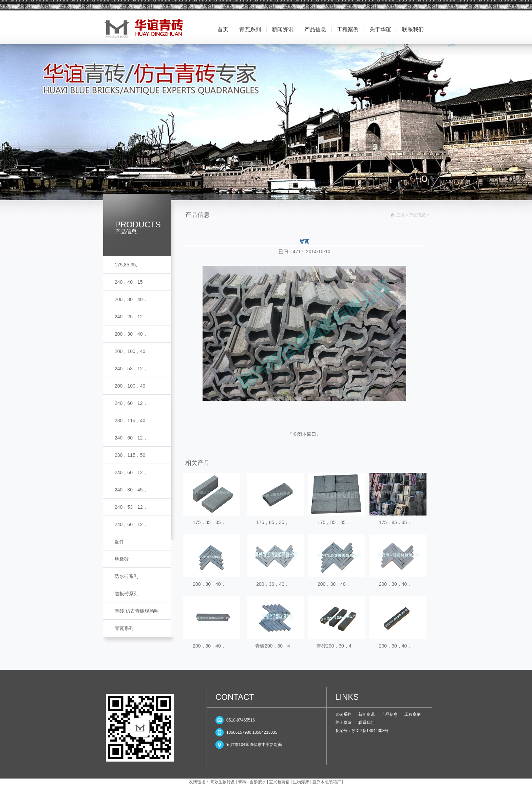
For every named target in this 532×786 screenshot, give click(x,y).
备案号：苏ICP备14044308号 (362, 731)
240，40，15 (129, 282)
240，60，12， (131, 403)
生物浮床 (301, 782)
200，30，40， (131, 299)
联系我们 (413, 29)
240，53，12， (131, 369)
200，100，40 (130, 351)
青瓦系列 (250, 29)
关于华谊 (380, 29)
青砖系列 (343, 714)
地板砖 (122, 559)
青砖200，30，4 (273, 646)
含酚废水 (258, 782)
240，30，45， (131, 490)
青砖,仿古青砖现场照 (137, 611)
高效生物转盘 (223, 782)
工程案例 (348, 29)
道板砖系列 (127, 594)
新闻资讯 (283, 29)
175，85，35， (209, 522)
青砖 (242, 782)
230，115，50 (130, 455)
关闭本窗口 (304, 434)
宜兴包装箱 (279, 782)
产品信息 (315, 29)
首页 (223, 29)
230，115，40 (130, 420)
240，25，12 (129, 317)
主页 (400, 215)
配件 (119, 542)
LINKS (347, 697)
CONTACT (235, 697)
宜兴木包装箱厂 (327, 782)
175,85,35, (126, 265)
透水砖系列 (127, 576)
